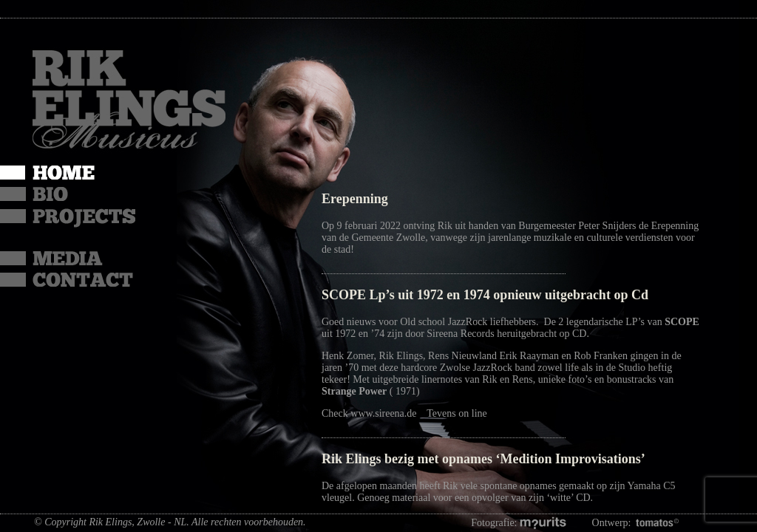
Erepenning (355, 199)
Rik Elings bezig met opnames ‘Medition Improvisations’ (483, 459)
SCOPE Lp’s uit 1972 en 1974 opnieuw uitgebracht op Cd (485, 295)
